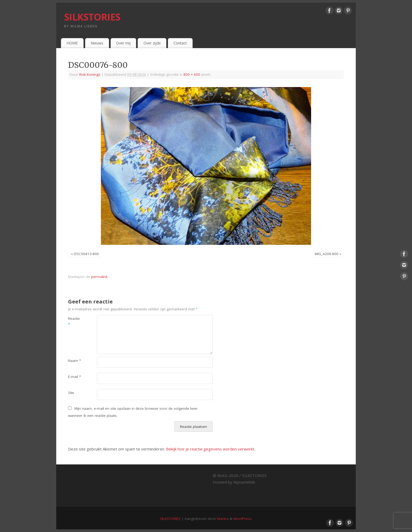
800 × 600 (192, 74)
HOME (72, 43)
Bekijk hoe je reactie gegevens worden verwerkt (210, 449)
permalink (99, 277)
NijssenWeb (244, 482)
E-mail (74, 377)
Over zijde (152, 43)
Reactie (74, 321)
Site (71, 393)
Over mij (123, 43)
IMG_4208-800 (327, 254)
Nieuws (97, 43)
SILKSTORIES (92, 17)
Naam (74, 361)
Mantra (223, 519)
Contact (180, 43)
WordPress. (243, 519)
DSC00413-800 (86, 254)
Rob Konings (90, 74)
